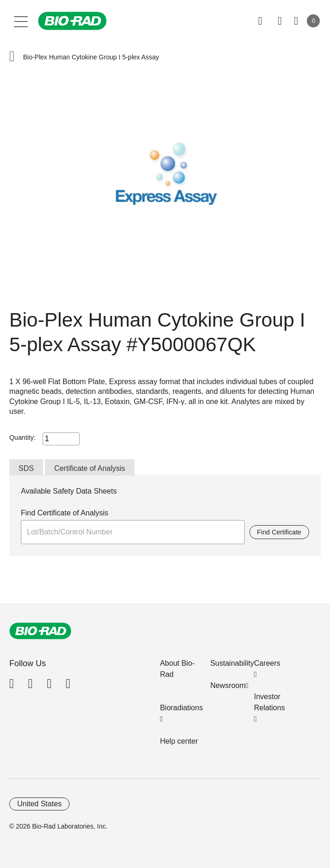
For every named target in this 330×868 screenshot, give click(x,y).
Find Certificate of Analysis (65, 513)
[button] (12, 57)
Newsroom (228, 685)
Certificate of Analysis (90, 468)
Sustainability (232, 663)
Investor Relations (270, 702)
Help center (179, 741)
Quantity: (22, 437)
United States (39, 804)
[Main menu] (21, 21)
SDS (26, 468)
